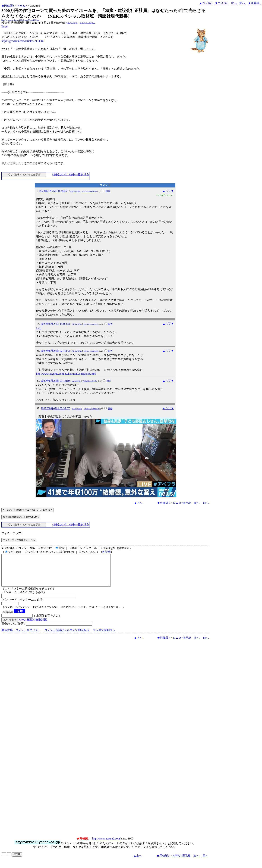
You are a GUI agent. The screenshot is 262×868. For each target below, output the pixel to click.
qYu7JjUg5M (75, 191)
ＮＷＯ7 (22, 6)
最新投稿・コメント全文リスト (21, 636)
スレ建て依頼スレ (104, 636)
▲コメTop (206, 3)
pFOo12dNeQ (77, 409)
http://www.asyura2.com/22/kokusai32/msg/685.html (66, 374)
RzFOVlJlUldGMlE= (91, 324)
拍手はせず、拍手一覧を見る (71, 174)
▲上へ (138, 503)
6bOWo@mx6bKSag (87, 23)
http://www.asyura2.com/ (106, 845)
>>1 (38, 328)
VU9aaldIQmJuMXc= (90, 381)
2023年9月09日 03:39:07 (55, 408)
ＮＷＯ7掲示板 (182, 503)
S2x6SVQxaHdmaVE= (92, 409)
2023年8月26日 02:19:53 (55, 351)
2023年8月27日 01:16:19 (55, 381)
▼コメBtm (222, 3)
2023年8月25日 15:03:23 (55, 324)
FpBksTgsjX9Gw (72, 23)
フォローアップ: (12, 533)
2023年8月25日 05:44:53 (54, 191)
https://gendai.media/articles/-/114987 (23, 41)
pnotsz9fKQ (76, 381)
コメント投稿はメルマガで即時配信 (67, 636)
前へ (242, 3)
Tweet (5, 26)
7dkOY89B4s (77, 324)
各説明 (106, 552)
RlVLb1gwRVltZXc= (89, 191)
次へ (234, 3)
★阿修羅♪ (8, 6)
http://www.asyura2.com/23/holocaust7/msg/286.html (20, 20)
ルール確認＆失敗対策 (33, 626)
